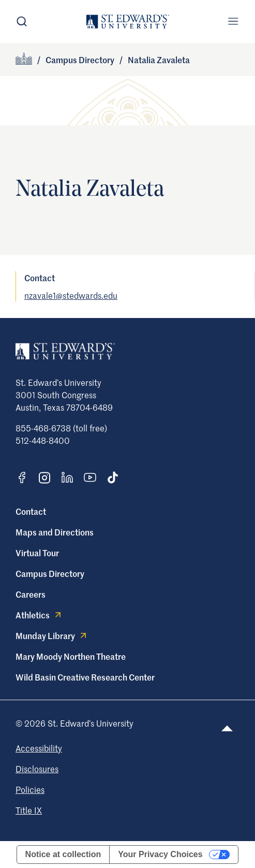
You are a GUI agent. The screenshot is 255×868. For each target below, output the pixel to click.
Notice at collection (63, 854)
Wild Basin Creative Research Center (85, 677)
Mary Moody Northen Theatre (71, 656)
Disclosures (37, 769)
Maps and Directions (55, 532)
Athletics (39, 615)
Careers (31, 594)
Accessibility (39, 748)
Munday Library (52, 635)
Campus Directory (80, 60)
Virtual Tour (37, 553)
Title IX (29, 810)
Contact (31, 511)
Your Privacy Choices (160, 854)
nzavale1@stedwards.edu (71, 295)
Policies (30, 789)
